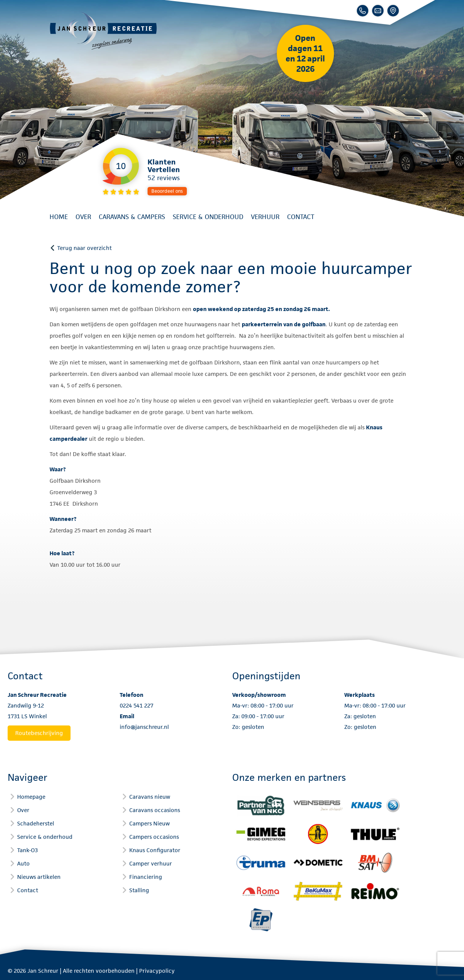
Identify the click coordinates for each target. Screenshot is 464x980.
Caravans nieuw (150, 797)
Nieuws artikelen (39, 877)
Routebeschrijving (39, 733)
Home (59, 217)
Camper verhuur (151, 863)
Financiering (146, 877)
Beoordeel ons (167, 191)
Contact (301, 217)
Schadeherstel (36, 823)
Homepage (31, 797)
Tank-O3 (27, 850)
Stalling (139, 890)
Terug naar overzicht (84, 248)
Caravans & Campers (132, 217)
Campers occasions (154, 837)
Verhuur (265, 217)
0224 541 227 (136, 705)
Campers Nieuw (149, 823)
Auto (23, 863)
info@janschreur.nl (144, 727)
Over (83, 217)
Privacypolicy (157, 971)
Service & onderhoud (208, 217)
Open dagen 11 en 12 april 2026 (305, 53)
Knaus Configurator (155, 850)
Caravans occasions (155, 810)
